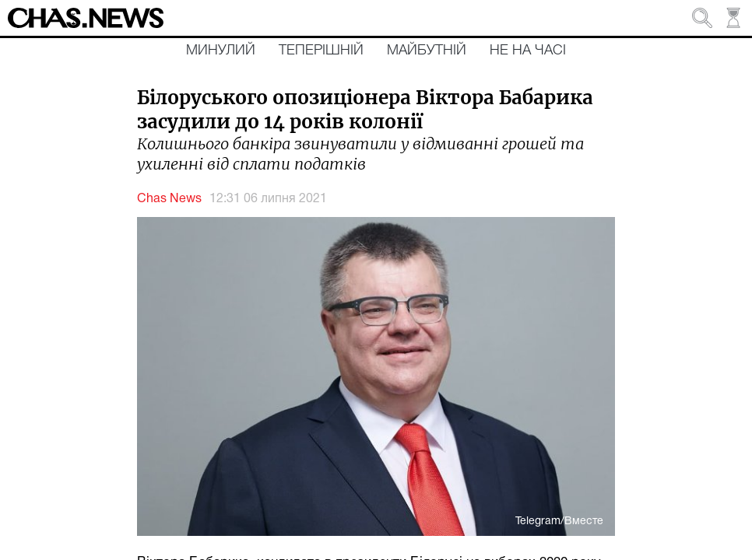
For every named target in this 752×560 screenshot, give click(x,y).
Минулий (221, 51)
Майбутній (427, 51)
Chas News (169, 199)
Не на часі (528, 51)
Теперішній (321, 51)
